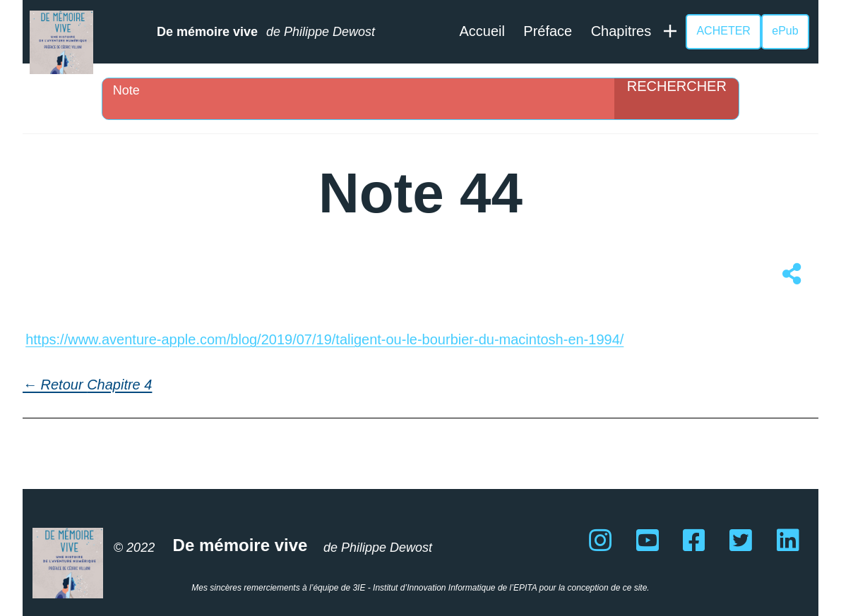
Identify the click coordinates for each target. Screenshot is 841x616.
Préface (548, 31)
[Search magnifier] (676, 99)
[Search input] (362, 90)
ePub (785, 31)
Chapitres (621, 31)
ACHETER (723, 31)
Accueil (482, 31)
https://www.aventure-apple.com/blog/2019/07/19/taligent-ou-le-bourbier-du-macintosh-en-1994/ (324, 339)
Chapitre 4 (119, 385)
